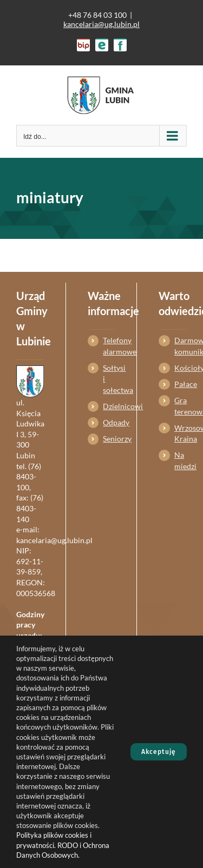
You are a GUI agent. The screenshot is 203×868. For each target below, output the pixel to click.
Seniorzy (109, 439)
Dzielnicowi (109, 406)
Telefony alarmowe (109, 346)
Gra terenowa (181, 406)
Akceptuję (159, 752)
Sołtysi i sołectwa (109, 379)
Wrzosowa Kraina (181, 433)
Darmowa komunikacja (181, 346)
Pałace (181, 384)
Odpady (109, 422)
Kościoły (181, 368)
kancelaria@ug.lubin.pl (101, 24)
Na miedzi (181, 460)
